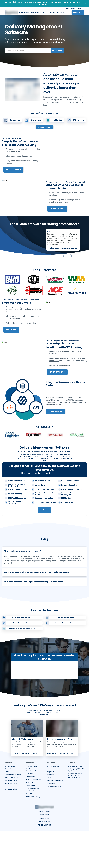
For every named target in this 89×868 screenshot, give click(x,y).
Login (68, 13)
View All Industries (32, 831)
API (6, 824)
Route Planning (10, 804)
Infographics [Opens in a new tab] (51, 809)
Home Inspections (32, 808)
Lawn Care (29, 820)
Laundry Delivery (31, 828)
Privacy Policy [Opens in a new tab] (44, 852)
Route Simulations (11, 826)
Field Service (30, 811)
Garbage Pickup (31, 823)
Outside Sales (30, 814)
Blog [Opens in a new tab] (48, 806)
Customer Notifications (13, 812)
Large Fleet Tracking (12, 818)
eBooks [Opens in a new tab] (49, 815)
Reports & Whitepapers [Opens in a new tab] (55, 818)
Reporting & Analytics (12, 815)
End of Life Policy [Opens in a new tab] (45, 859)
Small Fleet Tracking (12, 821)
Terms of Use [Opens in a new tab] (44, 855)
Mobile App (9, 809)
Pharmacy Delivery (32, 826)
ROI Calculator (52, 821)
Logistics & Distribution (33, 817)
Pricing (46, 13)
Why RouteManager (53, 804)
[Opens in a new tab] (27, 775)
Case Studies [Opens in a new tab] (51, 812)
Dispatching (9, 806)
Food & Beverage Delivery (32, 805)
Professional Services (54, 824)
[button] (44, 549)
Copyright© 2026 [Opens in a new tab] (44, 849)
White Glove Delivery (33, 834)
